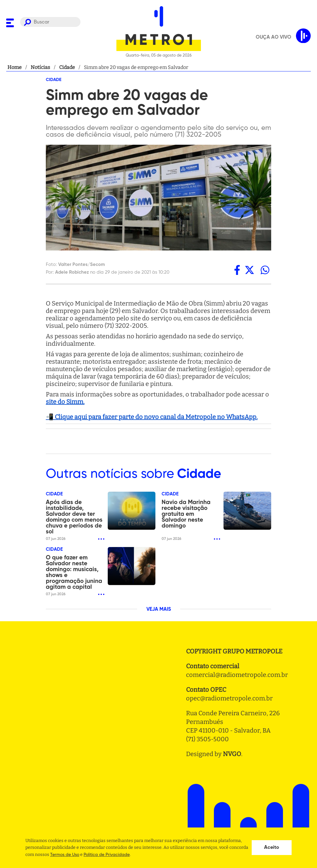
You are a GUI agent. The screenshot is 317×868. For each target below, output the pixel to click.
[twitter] (250, 270)
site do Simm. (65, 402)
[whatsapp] (265, 270)
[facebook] (237, 270)
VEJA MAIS (159, 609)
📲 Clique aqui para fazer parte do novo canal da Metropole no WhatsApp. (152, 417)
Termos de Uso (65, 855)
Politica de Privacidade (107, 855)
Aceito (272, 848)
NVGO (232, 754)
